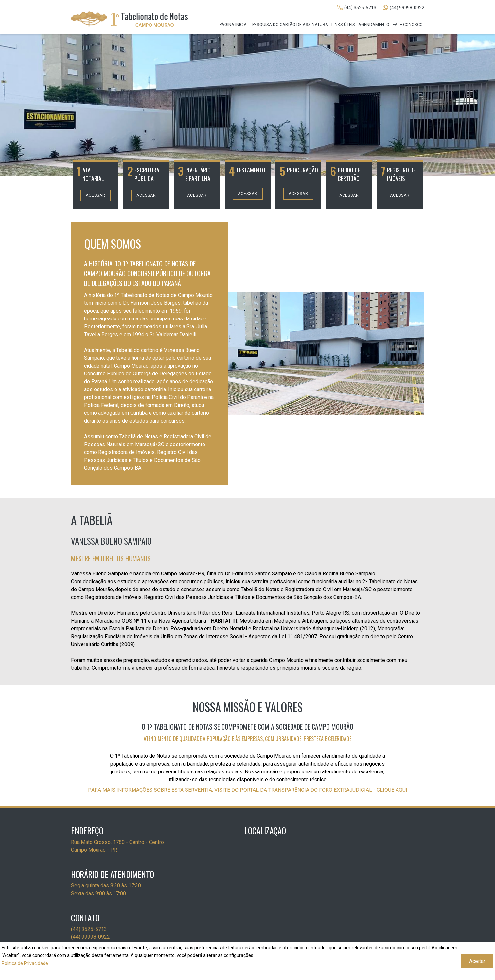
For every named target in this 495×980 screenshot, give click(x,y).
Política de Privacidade (25, 963)
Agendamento (374, 24)
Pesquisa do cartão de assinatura (290, 24)
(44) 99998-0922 (407, 8)
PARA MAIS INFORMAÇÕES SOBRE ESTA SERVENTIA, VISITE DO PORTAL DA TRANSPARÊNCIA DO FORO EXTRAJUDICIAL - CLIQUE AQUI (248, 790)
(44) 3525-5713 (360, 8)
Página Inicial (234, 24)
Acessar (96, 195)
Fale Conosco (408, 24)
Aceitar (477, 961)
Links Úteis (343, 24)
